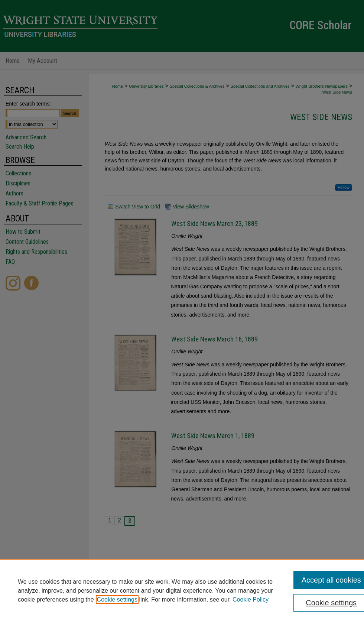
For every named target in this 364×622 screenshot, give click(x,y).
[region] (182, 590)
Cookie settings (117, 600)
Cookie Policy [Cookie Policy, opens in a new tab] (251, 600)
